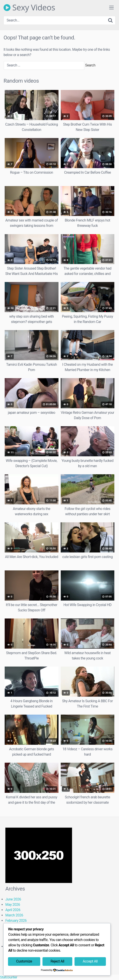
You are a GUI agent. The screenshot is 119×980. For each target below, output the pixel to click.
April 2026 (13, 910)
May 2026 (13, 905)
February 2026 (16, 921)
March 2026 (14, 915)
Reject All (57, 961)
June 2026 (13, 899)
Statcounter (9, 977)
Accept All (90, 961)
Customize (24, 961)
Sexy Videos (29, 8)
